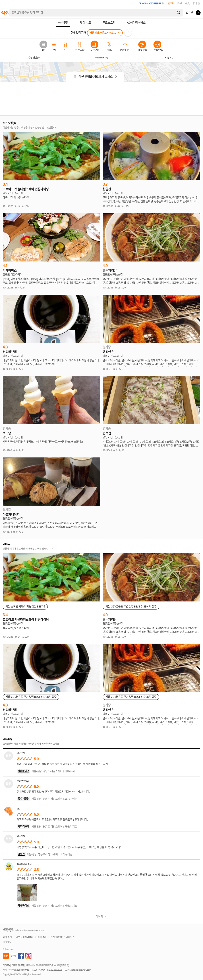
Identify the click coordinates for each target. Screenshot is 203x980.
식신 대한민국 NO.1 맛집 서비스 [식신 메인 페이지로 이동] (5, 13)
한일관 (21, 854)
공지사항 (7, 942)
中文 (187, 3)
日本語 (197, 3)
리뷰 (169, 58)
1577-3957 (40, 970)
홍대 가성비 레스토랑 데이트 (27, 13)
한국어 (171, 3)
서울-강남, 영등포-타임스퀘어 (104, 33)
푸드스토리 (101, 58)
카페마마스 (24, 771)
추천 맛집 (34, 58)
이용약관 (42, 937)
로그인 (189, 13)
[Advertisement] (101, 99)
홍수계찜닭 (24, 799)
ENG (180, 3)
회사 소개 (7, 937)
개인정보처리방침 (25, 937)
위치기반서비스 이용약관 (62, 937)
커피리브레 (24, 827)
